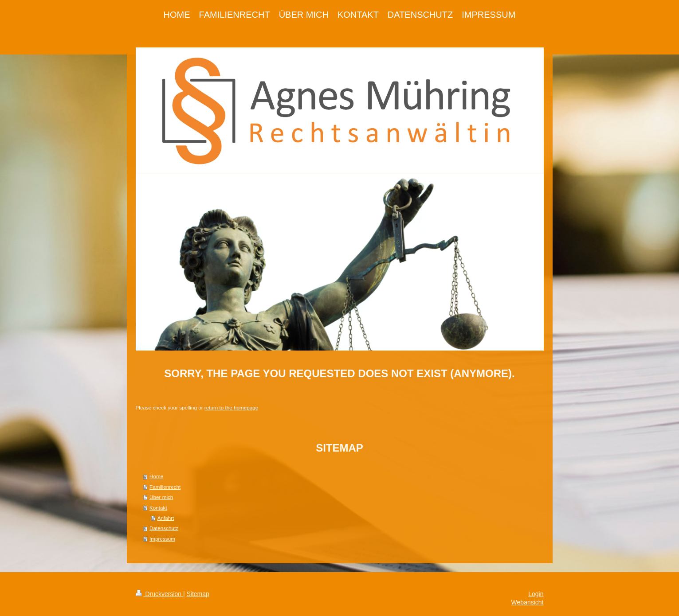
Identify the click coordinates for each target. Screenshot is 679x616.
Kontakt (158, 508)
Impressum (162, 539)
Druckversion (159, 594)
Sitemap (198, 594)
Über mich (161, 497)
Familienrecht (165, 487)
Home (156, 476)
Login (536, 594)
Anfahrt (166, 518)
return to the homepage (232, 407)
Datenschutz (164, 528)
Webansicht (528, 602)
